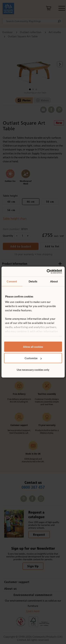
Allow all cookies (33, 347)
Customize (33, 358)
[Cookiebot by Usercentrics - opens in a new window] (47, 272)
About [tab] (54, 281)
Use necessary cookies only (33, 370)
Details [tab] (33, 281)
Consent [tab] (12, 281)
